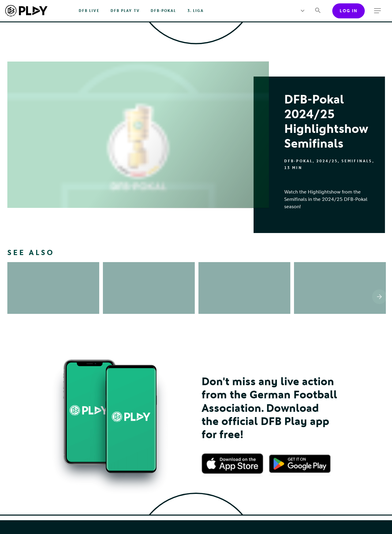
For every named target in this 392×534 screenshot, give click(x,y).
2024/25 (327, 161)
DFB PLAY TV (125, 11)
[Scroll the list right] (379, 297)
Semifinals (357, 161)
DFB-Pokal (164, 11)
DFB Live (89, 11)
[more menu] (303, 11)
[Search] (318, 11)
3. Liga (196, 11)
